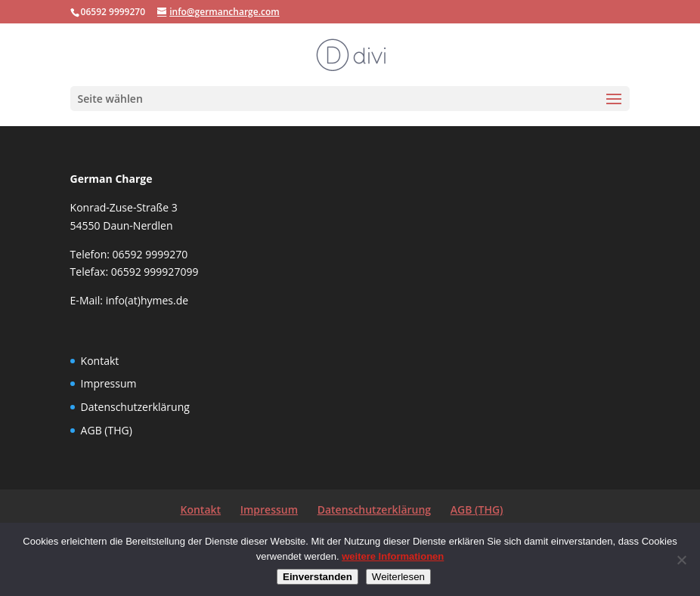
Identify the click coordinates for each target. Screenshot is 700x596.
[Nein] (681, 560)
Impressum (109, 383)
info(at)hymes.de (147, 300)
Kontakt (100, 361)
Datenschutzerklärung (135, 407)
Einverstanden (317, 577)
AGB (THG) (107, 430)
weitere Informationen (393, 556)
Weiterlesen (398, 577)
